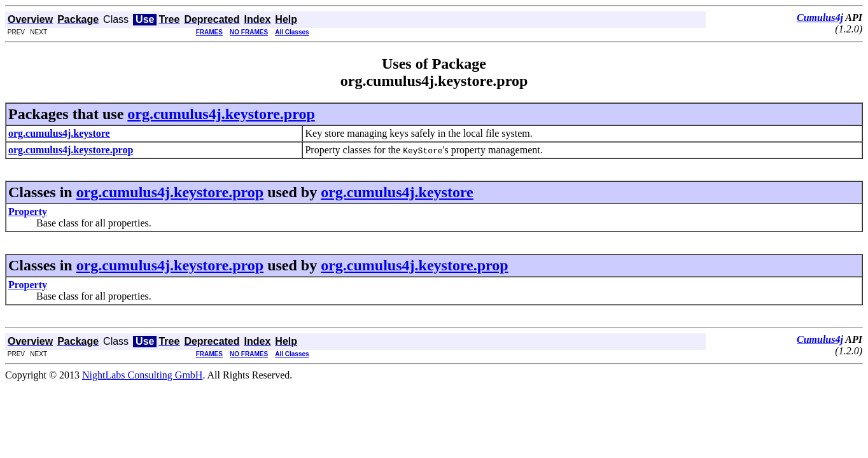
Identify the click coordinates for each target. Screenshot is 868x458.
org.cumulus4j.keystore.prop (221, 114)
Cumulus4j (820, 17)
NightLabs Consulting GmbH (142, 375)
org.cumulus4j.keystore (397, 192)
